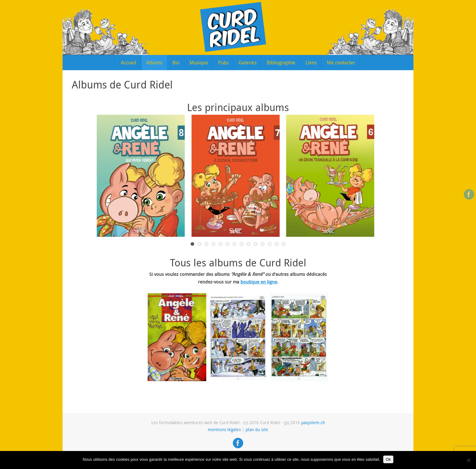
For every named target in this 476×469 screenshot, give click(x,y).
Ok (388, 459)
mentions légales (224, 430)
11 (263, 244)
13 (277, 244)
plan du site (257, 430)
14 (284, 244)
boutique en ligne (259, 282)
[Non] (468, 460)
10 (256, 244)
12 (270, 244)
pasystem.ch (313, 423)
